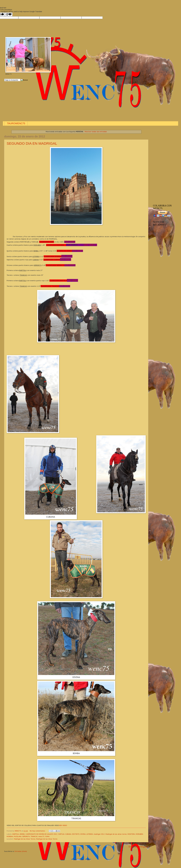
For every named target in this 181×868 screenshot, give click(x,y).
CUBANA (68, 834)
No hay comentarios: (38, 831)
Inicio (66, 847)
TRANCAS (34, 836)
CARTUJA (61, 834)
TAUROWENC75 (16, 123)
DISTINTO (76, 834)
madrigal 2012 (99, 834)
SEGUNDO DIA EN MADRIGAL (32, 143)
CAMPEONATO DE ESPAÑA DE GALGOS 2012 (41, 834)
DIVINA (83, 834)
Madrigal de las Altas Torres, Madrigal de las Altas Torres (36, 839)
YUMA (47, 836)
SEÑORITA (26, 836)
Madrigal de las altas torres (116, 834)
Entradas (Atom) (21, 851)
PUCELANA (18, 836)
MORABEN (139, 834)
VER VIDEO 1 (90, 245)
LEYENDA (90, 834)
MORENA (10, 836)
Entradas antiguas (138, 847)
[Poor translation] (9, 14)
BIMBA (22, 834)
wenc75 (41, 836)
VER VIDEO (63, 825)
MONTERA (131, 834)
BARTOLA (16, 834)
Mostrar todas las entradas (96, 132)
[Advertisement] (76, 101)
